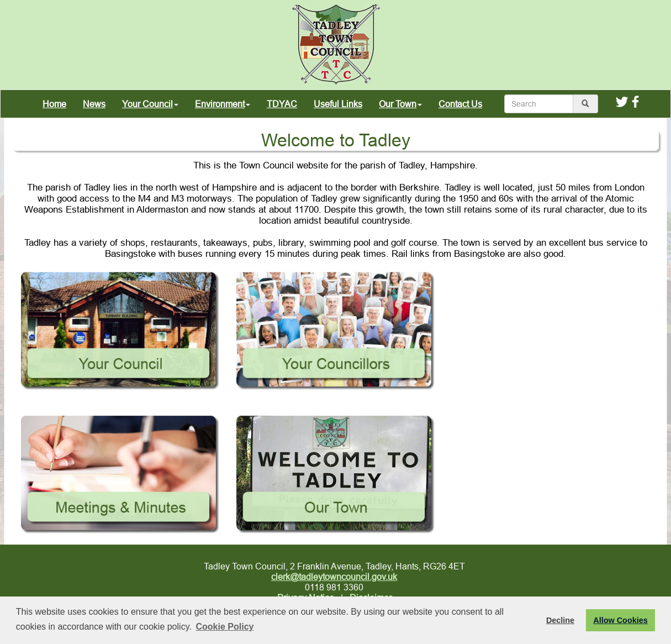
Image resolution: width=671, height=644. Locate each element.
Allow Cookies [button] (620, 620)
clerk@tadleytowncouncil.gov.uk (334, 577)
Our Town (400, 104)
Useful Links (338, 104)
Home (54, 104)
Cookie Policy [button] (225, 627)
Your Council (150, 104)
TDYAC (282, 104)
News (94, 104)
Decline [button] (560, 620)
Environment (223, 104)
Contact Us (460, 104)
